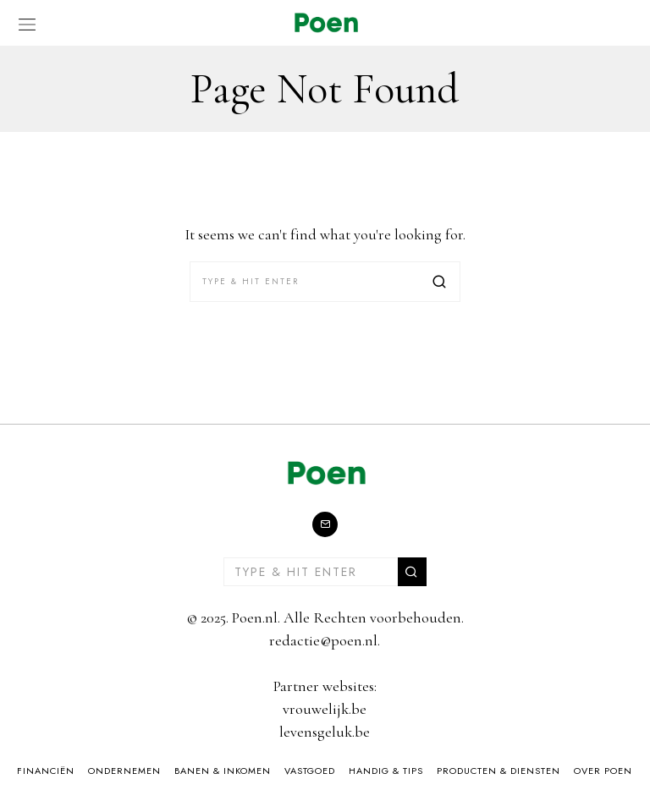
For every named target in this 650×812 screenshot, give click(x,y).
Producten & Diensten (499, 771)
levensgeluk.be (325, 732)
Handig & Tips (386, 771)
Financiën (46, 771)
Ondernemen (124, 771)
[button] (440, 282)
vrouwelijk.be (325, 709)
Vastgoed (310, 771)
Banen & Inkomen (223, 771)
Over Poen (603, 771)
